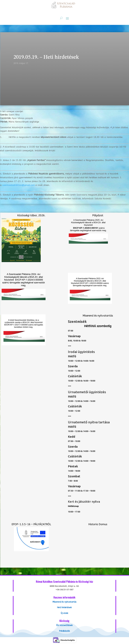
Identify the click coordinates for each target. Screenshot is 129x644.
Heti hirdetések (64, 607)
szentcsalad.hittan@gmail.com (19, 185)
